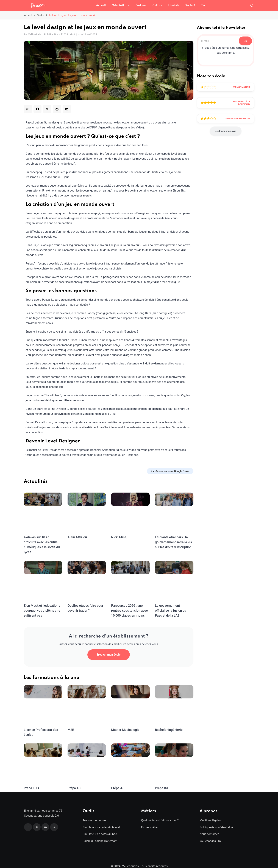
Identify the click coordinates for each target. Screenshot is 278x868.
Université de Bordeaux (242, 103)
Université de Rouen (238, 118)
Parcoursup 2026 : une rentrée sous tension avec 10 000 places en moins (129, 606)
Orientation (119, 5)
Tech (204, 5)
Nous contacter (209, 829)
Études (41, 15)
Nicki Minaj (119, 537)
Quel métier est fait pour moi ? (160, 815)
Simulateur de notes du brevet (101, 822)
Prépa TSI (74, 783)
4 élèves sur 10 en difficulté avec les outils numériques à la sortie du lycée (43, 542)
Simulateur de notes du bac (100, 829)
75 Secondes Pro (210, 836)
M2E (71, 725)
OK (245, 41)
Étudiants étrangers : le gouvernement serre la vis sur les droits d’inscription (173, 542)
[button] (28, 109)
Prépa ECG (31, 783)
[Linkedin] (45, 822)
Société (190, 5)
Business (141, 5)
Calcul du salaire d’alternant (100, 836)
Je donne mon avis (226, 131)
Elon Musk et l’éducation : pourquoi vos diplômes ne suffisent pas (42, 606)
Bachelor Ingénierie (169, 725)
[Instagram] (54, 822)
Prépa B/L (162, 783)
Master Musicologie (125, 725)
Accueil (101, 5)
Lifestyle (174, 5)
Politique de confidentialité (216, 822)
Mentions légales (210, 815)
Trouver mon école (109, 650)
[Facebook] (28, 822)
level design (178, 154)
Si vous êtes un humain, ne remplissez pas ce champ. (226, 50)
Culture (157, 5)
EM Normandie (242, 87)
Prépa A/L (118, 783)
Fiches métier (149, 822)
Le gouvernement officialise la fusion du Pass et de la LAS (174, 606)
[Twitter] (37, 822)
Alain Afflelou (77, 537)
